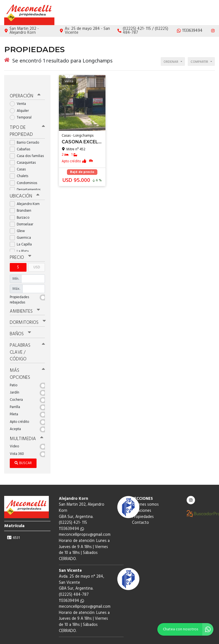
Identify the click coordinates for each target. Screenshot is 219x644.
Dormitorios (26, 310)
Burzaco (21, 206)
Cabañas (22, 138)
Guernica (22, 226)
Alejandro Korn (27, 193)
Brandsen (22, 199)
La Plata (21, 240)
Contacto (206, 13)
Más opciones (27, 359)
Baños (20, 321)
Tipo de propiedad (27, 121)
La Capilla (23, 233)
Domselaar (23, 213)
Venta (20, 94)
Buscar (23, 447)
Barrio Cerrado (26, 132)
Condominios (25, 172)
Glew (19, 220)
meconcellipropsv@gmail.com (85, 519)
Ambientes (24, 299)
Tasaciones (162, 13)
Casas (20, 159)
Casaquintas (25, 152)
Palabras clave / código (27, 338)
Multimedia (25, 423)
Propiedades (184, 13)
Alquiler (21, 101)
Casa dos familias (27, 145)
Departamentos (27, 179)
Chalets (21, 165)
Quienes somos (136, 13)
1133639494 (71, 513)
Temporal (22, 108)
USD (37, 255)
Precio (20, 246)
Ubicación (24, 185)
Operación (24, 86)
